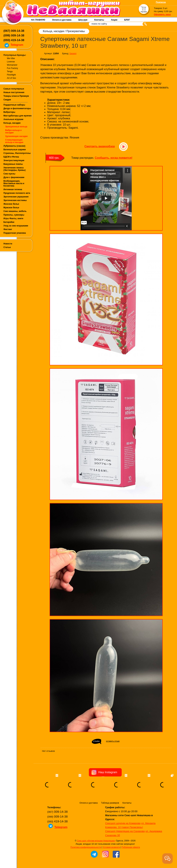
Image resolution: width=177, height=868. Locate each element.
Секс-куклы (9, 174)
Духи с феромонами (14, 177)
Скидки (7, 100)
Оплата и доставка (62, 20)
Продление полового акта (17, 193)
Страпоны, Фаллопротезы (17, 153)
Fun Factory (12, 68)
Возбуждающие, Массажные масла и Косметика (14, 183)
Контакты (99, 20)
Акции (114, 20)
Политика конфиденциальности (86, 847)
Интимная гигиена (13, 189)
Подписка (161, 2)
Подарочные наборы (14, 105)
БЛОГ (127, 20)
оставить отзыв (113, 741)
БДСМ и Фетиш (11, 157)
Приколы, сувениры (14, 215)
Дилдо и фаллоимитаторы (17, 108)
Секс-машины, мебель (15, 211)
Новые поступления (14, 92)
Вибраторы (9, 112)
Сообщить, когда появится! (113, 158)
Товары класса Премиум (16, 96)
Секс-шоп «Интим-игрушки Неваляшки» (96, 841)
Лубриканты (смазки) (14, 146)
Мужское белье (11, 208)
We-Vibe (11, 58)
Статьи (7, 247)
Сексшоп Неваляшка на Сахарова (125, 831)
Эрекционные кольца (16, 127)
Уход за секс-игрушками (16, 226)
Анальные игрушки (13, 119)
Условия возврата (111, 847)
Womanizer (12, 65)
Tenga (10, 71)
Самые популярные (14, 89)
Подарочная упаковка (15, 233)
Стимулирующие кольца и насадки (14, 141)
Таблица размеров (110, 803)
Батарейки (9, 222)
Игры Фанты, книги (13, 218)
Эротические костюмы (15, 200)
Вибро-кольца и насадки (13, 131)
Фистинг (8, 229)
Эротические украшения (16, 197)
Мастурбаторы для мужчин (17, 116)
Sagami (73, 54)
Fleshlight (11, 75)
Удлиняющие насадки (16, 136)
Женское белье (11, 204)
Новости (8, 244)
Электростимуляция (14, 160)
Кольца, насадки (12, 123)
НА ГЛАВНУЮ (38, 20)
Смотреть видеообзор (100, 146)
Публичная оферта (131, 847)
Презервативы (76, 31)
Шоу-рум (83, 20)
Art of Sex (11, 78)
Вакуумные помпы (13, 164)
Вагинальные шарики (15, 150)
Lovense (11, 62)
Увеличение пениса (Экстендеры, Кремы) (15, 169)
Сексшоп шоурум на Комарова (123, 823)
